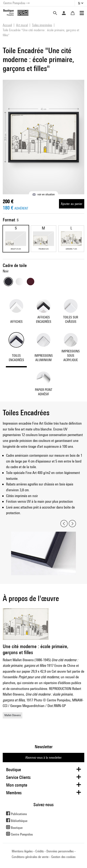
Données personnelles (60, 851)
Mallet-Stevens (13, 715)
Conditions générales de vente (30, 857)
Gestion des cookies (63, 857)
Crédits (40, 851)
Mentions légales (22, 851)
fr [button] (79, 3)
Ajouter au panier (72, 204)
